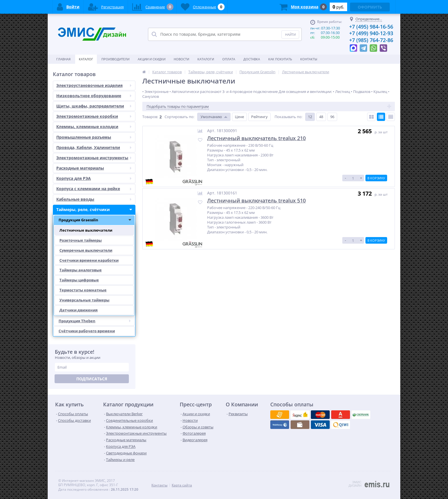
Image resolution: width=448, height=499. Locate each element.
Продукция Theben (96, 321)
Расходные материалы (96, 168)
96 (332, 117)
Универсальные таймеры (84, 300)
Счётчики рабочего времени (87, 331)
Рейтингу (259, 117)
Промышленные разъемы (96, 137)
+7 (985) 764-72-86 (371, 40)
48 (321, 117)
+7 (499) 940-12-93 (371, 33)
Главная (63, 59)
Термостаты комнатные (83, 290)
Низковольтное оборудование (96, 96)
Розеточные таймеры (81, 240)
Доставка (252, 59)
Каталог (86, 59)
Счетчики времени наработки (89, 260)
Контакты (309, 59)
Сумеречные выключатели (86, 250)
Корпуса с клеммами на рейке (96, 189)
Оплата (229, 59)
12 (310, 117)
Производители (115, 59)
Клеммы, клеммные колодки (96, 127)
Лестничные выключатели (86, 230)
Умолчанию (211, 117)
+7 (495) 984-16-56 (371, 27)
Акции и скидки (152, 59)
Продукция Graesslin (96, 220)
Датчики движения (79, 310)
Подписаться (92, 379)
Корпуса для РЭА (96, 178)
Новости (181, 59)
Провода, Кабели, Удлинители (96, 148)
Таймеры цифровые (79, 280)
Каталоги (206, 59)
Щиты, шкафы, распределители (96, 106)
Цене (239, 117)
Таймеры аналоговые (81, 270)
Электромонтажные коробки (96, 116)
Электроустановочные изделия (96, 86)
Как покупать (280, 59)
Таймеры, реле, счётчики (96, 210)
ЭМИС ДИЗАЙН (355, 484)
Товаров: (150, 117)
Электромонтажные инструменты (96, 158)
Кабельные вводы (96, 199)
